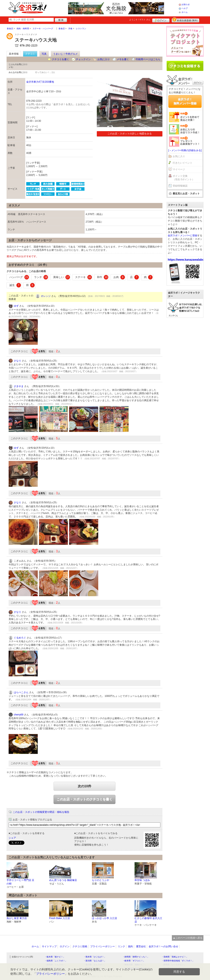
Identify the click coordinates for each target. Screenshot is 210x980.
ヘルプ (185, 8)
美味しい (62, 277)
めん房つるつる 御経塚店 (63, 880)
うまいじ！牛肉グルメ (65, 54)
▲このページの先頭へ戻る (188, 938)
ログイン (161, 20)
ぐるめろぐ (20, 638)
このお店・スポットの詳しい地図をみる (130, 134)
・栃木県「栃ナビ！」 (55, 957)
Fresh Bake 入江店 (60, 918)
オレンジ (46, 296)
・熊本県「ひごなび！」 (95, 957)
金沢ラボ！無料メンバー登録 (185, 101)
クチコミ (30, 54)
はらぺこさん (21, 692)
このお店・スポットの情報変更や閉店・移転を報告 (41, 812)
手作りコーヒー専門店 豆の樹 (20, 882)
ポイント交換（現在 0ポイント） (184, 178)
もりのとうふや (100, 880)
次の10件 (84, 786)
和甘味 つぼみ (142, 880)
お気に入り (104, 59)
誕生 (15, 285)
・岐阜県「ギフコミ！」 (134, 961)
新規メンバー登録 (185, 20)
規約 (130, 946)
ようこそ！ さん (140, 20)
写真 (44, 54)
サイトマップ (49, 946)
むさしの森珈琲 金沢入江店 (148, 920)
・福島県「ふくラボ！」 (56, 961)
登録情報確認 (180, 186)
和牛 (103, 277)
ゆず (16, 306)
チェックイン (83, 59)
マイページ (179, 169)
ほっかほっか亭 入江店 (104, 918)
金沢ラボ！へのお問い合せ (163, 946)
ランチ (41, 277)
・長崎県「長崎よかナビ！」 (175, 957)
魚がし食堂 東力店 (17, 918)
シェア (12, 838)
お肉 (119, 277)
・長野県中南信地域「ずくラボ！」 (178, 961)
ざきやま (19, 386)
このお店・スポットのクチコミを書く (84, 799)
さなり (17, 361)
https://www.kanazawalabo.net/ (189, 260)
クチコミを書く (60, 59)
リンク (121, 946)
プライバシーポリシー (103, 946)
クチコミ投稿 (80, 946)
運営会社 (141, 946)
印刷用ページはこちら (148, 59)
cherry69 (19, 715)
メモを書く (123, 59)
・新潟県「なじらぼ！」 (95, 961)
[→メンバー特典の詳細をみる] (185, 150)
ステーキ (83, 277)
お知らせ (186, 4)
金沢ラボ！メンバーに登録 (183, 235)
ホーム (185, 12)
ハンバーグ (19, 277)
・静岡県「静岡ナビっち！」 (136, 957)
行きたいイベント (183, 163)
